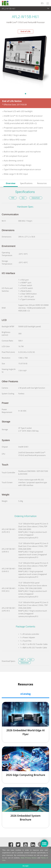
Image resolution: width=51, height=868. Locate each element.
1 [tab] (26, 94)
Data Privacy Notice (29, 858)
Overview (11, 183)
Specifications (26, 183)
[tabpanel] (25, 62)
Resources (42, 183)
